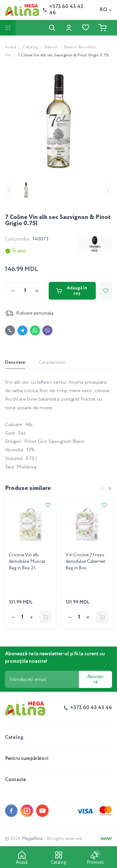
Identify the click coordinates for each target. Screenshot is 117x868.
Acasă (11, 47)
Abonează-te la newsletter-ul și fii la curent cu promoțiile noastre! (55, 658)
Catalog (30, 47)
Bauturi (51, 47)
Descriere (15, 363)
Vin (8, 55)
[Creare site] (106, 839)
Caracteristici (52, 363)
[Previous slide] (9, 190)
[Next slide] (108, 190)
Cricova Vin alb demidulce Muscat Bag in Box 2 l (27, 562)
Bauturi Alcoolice (80, 47)
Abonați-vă (96, 679)
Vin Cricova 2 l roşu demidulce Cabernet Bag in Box (85, 562)
